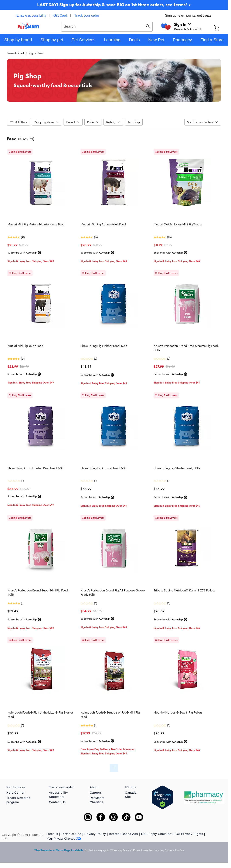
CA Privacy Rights (189, 834)
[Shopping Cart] (221, 28)
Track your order (87, 15)
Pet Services (16, 787)
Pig (31, 53)
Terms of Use (71, 834)
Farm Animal (15, 53)
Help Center (16, 793)
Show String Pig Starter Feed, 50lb (177, 468)
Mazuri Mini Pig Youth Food (25, 346)
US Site (131, 787)
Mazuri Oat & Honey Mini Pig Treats (178, 224)
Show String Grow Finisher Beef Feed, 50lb (36, 468)
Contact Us (57, 802)
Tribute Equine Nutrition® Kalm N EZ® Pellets (184, 590)
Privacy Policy (95, 834)
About (94, 787)
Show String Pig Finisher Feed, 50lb (104, 346)
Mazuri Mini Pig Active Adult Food (103, 224)
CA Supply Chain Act (157, 834)
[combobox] (107, 26)
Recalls (52, 834)
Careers (96, 793)
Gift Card (60, 15)
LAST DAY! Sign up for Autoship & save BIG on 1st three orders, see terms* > (114, 5)
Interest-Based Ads (123, 834)
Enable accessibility (31, 15)
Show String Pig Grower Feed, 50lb (104, 468)
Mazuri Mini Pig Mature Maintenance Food (36, 224)
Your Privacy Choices (64, 839)
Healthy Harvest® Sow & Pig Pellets (178, 712)
